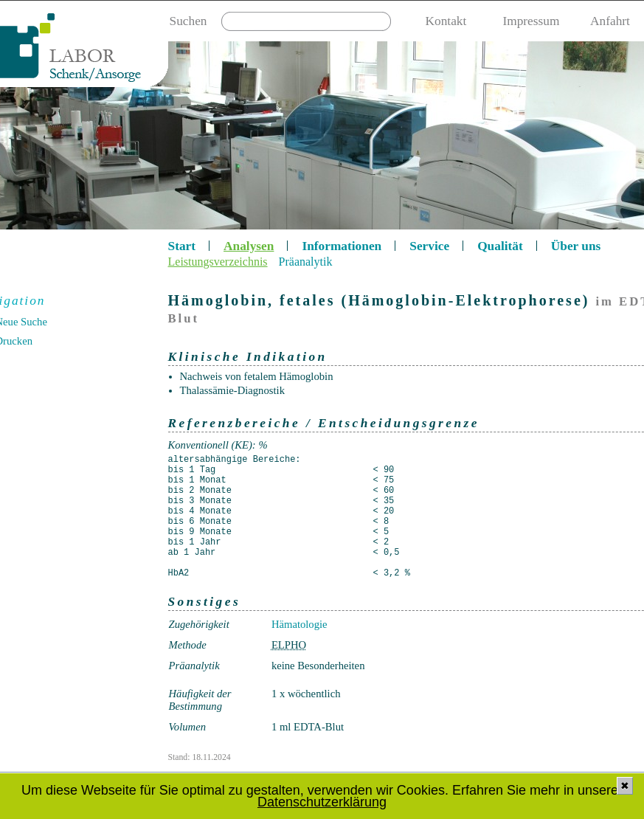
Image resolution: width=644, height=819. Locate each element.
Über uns (576, 246)
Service (429, 246)
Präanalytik (306, 262)
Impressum (531, 21)
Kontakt (446, 21)
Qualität (500, 246)
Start (182, 246)
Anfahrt (610, 21)
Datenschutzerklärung (322, 802)
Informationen (342, 246)
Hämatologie (300, 624)
